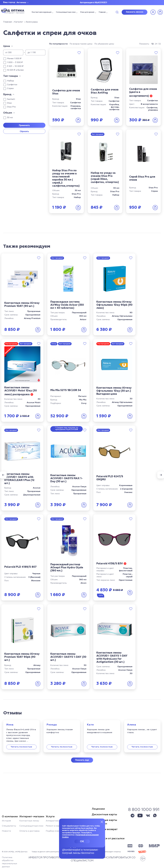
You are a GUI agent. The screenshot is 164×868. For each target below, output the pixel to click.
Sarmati (11, 99)
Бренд (7, 94)
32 (160, 44)
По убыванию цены (104, 44)
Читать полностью (21, 747)
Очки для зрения (87, 12)
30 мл (10, 118)
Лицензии (98, 809)
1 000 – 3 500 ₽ (15, 62)
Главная (102, 12)
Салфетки (12, 85)
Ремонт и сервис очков (58, 826)
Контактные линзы (29, 821)
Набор (10, 81)
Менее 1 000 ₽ (14, 59)
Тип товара (11, 76)
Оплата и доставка (29, 831)
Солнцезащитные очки (66, 12)
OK (82, 841)
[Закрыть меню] (102, 822)
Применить (24, 125)
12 (153, 44)
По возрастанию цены (81, 44)
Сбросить (24, 131)
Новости (6, 831)
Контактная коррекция (42, 12)
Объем (8, 113)
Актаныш (21, 3)
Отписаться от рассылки (108, 838)
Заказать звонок (135, 12)
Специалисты (9, 826)
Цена (7, 46)
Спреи (10, 89)
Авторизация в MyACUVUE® (94, 2)
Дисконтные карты (104, 814)
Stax (9, 103)
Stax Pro (11, 107)
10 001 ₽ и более (15, 70)
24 (156, 44)
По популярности (58, 44)
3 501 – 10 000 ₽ (15, 66)
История (6, 821)
